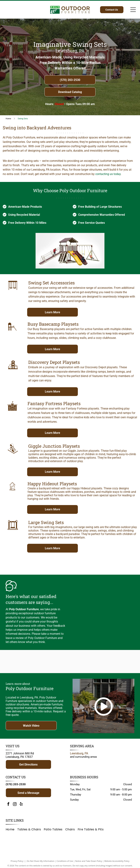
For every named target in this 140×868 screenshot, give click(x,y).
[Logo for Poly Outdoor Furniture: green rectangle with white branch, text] (21, 663)
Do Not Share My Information (41, 863)
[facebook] (8, 806)
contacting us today (108, 174)
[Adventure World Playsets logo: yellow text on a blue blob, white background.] (54, 663)
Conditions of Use (65, 863)
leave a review (15, 638)
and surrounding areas (83, 759)
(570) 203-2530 (16, 786)
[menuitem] (11, 831)
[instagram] (15, 806)
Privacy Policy (17, 863)
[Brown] (86, 663)
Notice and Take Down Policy (89, 863)
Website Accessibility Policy (117, 863)
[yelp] (21, 806)
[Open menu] (133, 10)
